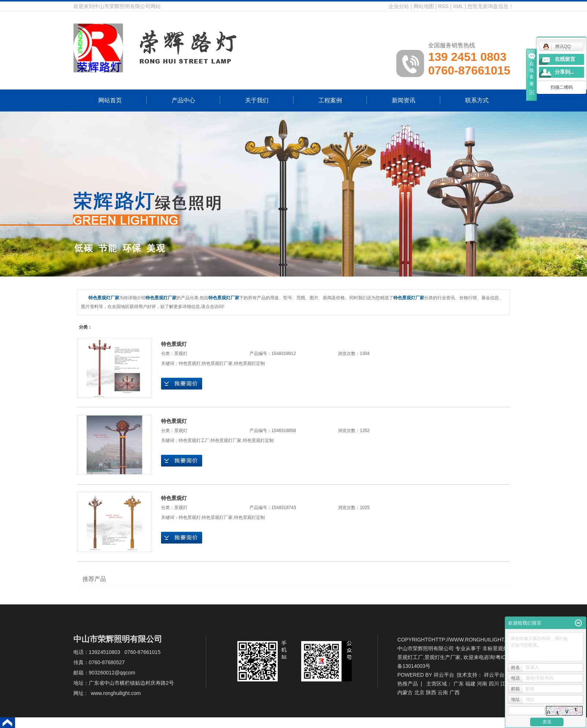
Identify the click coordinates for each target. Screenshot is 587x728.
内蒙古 (405, 692)
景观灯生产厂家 (442, 657)
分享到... (564, 72)
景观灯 (181, 354)
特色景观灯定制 (249, 363)
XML (458, 6)
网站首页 (110, 100)
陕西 (431, 692)
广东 (459, 684)
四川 (494, 684)
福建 (470, 684)
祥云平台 (444, 675)
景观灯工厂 (410, 657)
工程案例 (330, 100)
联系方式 (477, 100)
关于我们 (257, 100)
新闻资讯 (404, 100)
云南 (443, 692)
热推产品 (408, 684)
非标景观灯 (495, 648)
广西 (455, 692)
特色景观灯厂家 (217, 363)
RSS (443, 6)
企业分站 (399, 6)
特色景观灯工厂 (194, 440)
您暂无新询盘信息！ (491, 6)
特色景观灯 (174, 344)
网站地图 (424, 6)
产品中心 (183, 100)
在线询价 (182, 384)
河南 (482, 684)
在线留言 (565, 59)
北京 (419, 692)
